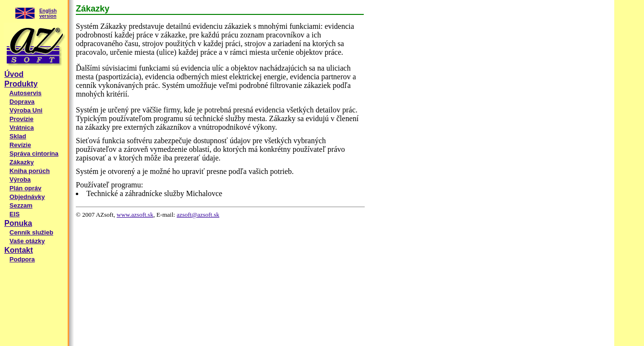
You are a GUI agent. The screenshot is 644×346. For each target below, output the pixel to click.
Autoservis (25, 93)
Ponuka (18, 223)
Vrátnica (22, 128)
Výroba (20, 179)
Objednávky (27, 197)
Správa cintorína (34, 154)
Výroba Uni (26, 110)
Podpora (22, 259)
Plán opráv (25, 188)
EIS (15, 214)
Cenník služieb (31, 232)
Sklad (18, 136)
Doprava (22, 102)
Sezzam (21, 205)
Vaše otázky (27, 241)
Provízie (22, 119)
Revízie (20, 145)
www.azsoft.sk (135, 215)
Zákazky (22, 162)
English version (48, 13)
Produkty (21, 84)
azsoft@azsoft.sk (198, 215)
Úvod (14, 74)
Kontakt (19, 250)
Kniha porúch (30, 171)
